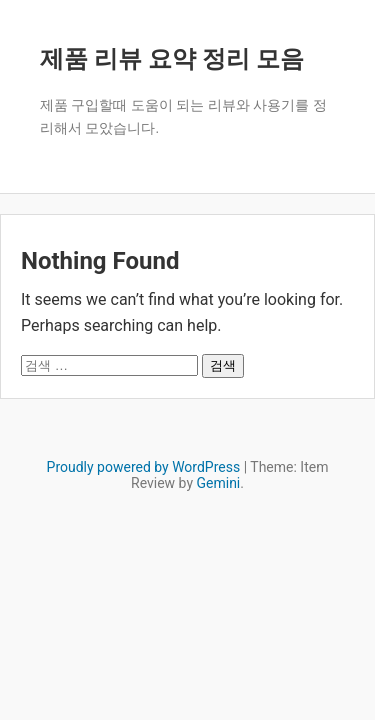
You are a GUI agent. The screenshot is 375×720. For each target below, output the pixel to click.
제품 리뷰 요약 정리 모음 (172, 59)
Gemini (218, 483)
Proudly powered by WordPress (145, 467)
